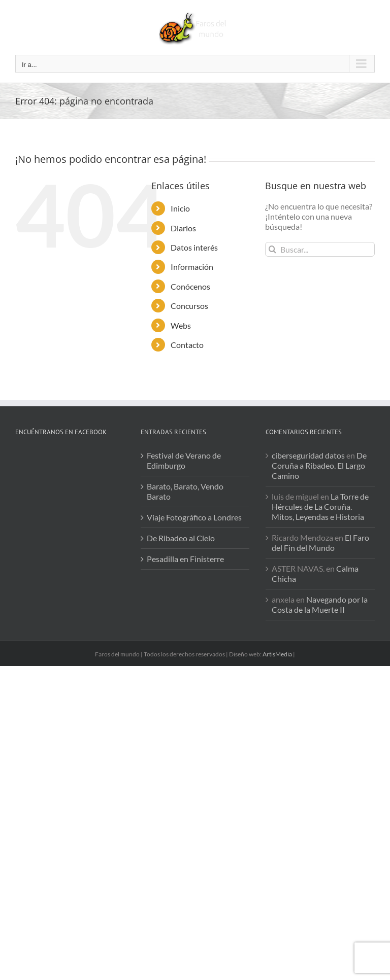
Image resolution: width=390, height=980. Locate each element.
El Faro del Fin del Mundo (320, 542)
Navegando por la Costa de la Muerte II (320, 604)
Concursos (189, 306)
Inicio (180, 208)
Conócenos (190, 286)
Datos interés (194, 247)
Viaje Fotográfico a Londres (194, 517)
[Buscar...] (320, 249)
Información (192, 267)
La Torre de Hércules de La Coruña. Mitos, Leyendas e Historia (320, 506)
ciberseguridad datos (308, 455)
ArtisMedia (277, 654)
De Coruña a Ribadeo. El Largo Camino (319, 465)
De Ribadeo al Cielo (181, 538)
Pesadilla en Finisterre (185, 559)
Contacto (187, 345)
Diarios (183, 228)
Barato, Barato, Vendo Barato (185, 491)
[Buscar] (272, 249)
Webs (181, 325)
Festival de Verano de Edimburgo (184, 460)
